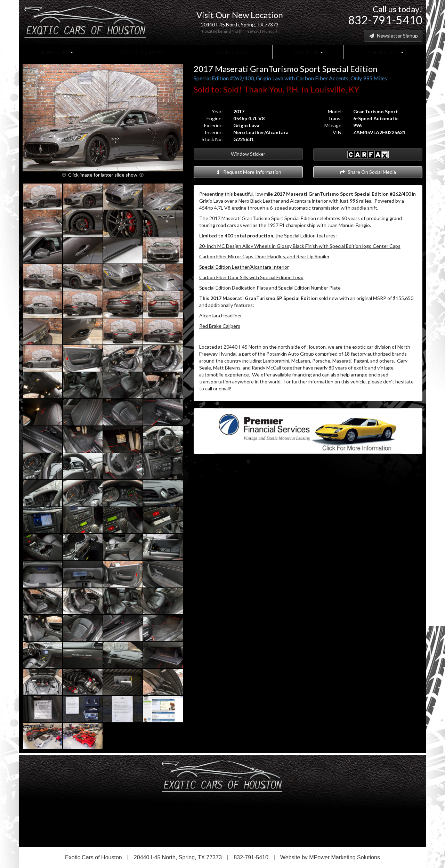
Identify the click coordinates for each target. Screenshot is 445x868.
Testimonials (230, 52)
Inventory (56, 52)
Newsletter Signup (393, 36)
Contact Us (385, 52)
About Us (308, 52)
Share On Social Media (368, 172)
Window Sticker (248, 154)
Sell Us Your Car (141, 52)
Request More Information (248, 172)
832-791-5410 (385, 20)
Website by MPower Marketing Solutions (330, 857)
